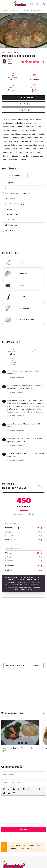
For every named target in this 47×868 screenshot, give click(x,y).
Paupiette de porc (16, 665)
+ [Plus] (25, 175)
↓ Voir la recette (24, 98)
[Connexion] (44, 4)
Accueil (5, 10)
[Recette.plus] (22, 4)
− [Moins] (5, 175)
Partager (24, 110)
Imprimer (24, 104)
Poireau (37, 665)
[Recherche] (37, 4)
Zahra (10, 64)
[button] (4, 789)
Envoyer (23, 830)
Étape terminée (16, 378)
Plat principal (15, 10)
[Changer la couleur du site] (32, 4)
